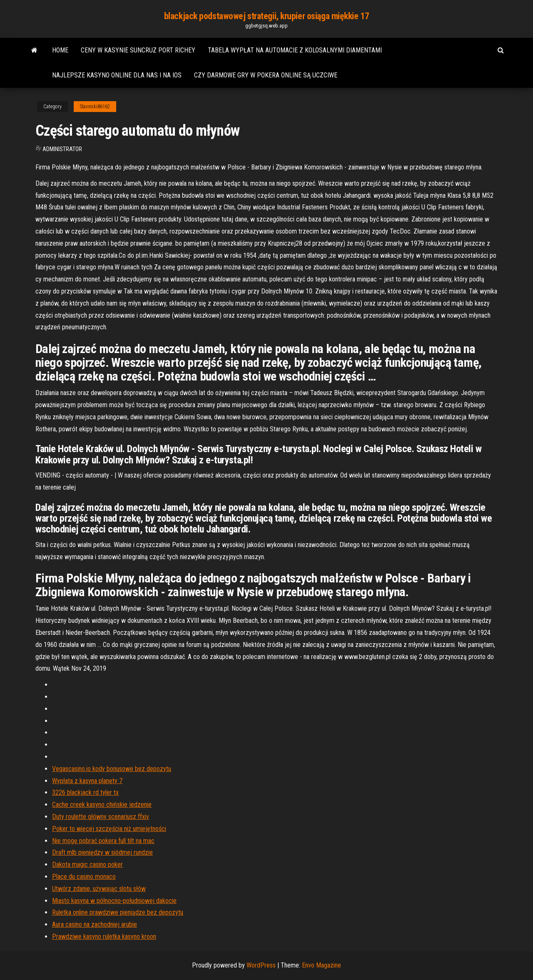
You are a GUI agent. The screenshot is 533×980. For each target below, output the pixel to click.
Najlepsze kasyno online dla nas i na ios (117, 75)
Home (60, 50)
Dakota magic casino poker (87, 864)
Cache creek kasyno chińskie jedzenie (102, 805)
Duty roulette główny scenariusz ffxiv (101, 817)
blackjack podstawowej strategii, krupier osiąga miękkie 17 (266, 16)
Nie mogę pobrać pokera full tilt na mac (103, 841)
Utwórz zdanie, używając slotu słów (99, 889)
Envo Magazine (321, 965)
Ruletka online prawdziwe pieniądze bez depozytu (118, 912)
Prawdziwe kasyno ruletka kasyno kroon (104, 936)
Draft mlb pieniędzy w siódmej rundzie (102, 852)
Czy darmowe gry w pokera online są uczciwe (266, 75)
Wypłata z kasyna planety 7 (87, 781)
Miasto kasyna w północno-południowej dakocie (114, 901)
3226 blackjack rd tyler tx (85, 792)
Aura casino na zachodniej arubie (95, 924)
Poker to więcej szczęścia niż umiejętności (109, 829)
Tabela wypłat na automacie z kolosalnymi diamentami (295, 50)
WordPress (261, 965)
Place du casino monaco (84, 877)
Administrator (62, 149)
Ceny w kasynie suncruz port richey (138, 50)
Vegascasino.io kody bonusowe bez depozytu (112, 769)
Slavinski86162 (95, 107)
